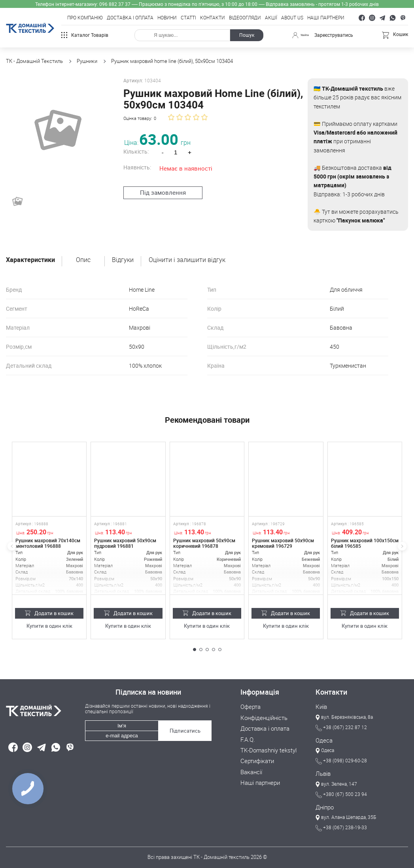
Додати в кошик (49, 613)
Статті (188, 18)
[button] (195, 650)
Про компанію (85, 18)
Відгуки (123, 260)
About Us (292, 18)
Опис (83, 260)
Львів (322, 772)
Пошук (244, 35)
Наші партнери (326, 18)
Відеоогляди (245, 18)
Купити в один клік (49, 626)
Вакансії (250, 768)
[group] (56, 128)
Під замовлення (159, 192)
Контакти (213, 18)
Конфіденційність (261, 717)
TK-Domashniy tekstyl (265, 748)
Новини (167, 18)
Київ (320, 707)
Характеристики (30, 260)
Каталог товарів (85, 35)
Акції (271, 18)
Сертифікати (255, 758)
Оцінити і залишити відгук (187, 260)
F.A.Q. (247, 737)
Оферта (249, 707)
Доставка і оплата (130, 18)
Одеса (323, 739)
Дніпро (323, 805)
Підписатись (183, 726)
